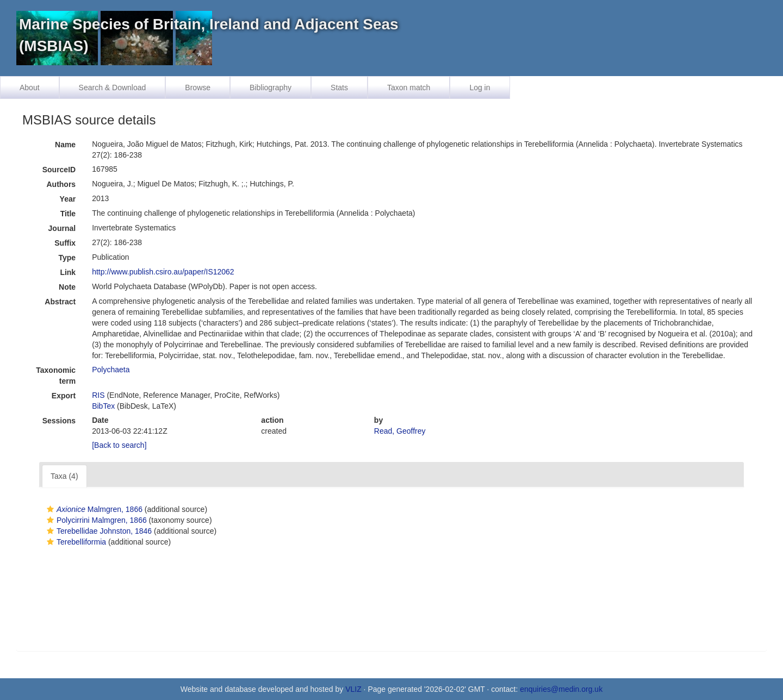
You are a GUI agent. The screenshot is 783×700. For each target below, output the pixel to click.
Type (67, 258)
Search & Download (113, 87)
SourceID (59, 170)
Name (65, 145)
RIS (98, 395)
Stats (339, 87)
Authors (61, 184)
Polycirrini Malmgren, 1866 (95, 520)
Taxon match (409, 87)
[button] (50, 509)
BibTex (103, 406)
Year (68, 199)
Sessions (59, 421)
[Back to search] (119, 445)
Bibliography (271, 87)
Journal (62, 228)
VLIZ (353, 689)
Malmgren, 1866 (93, 509)
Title (68, 214)
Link (68, 272)
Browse (198, 87)
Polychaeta (111, 370)
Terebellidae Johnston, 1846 (98, 531)
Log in (480, 87)
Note (67, 287)
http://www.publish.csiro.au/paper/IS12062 (163, 272)
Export (64, 396)
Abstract (60, 302)
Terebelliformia (75, 542)
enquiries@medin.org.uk (561, 689)
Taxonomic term (56, 376)
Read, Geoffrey (400, 431)
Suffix (65, 243)
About (30, 87)
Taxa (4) (64, 476)
